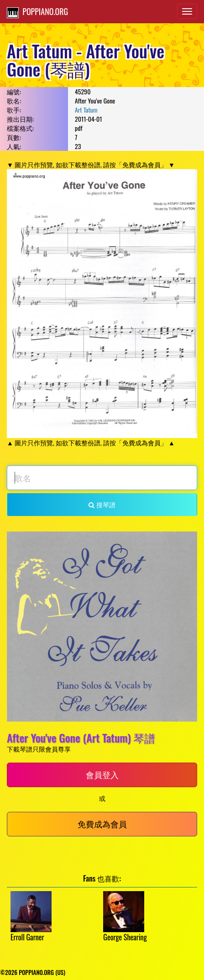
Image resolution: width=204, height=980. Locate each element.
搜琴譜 (102, 504)
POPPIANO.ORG (37, 12)
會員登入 (102, 774)
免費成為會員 (102, 824)
